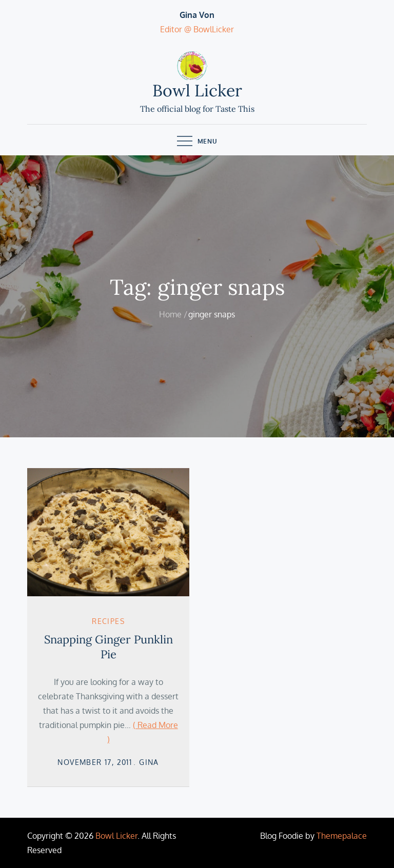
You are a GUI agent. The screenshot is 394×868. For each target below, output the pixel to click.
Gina (149, 762)
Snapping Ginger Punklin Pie (109, 647)
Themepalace (342, 836)
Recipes (108, 621)
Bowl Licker (197, 90)
